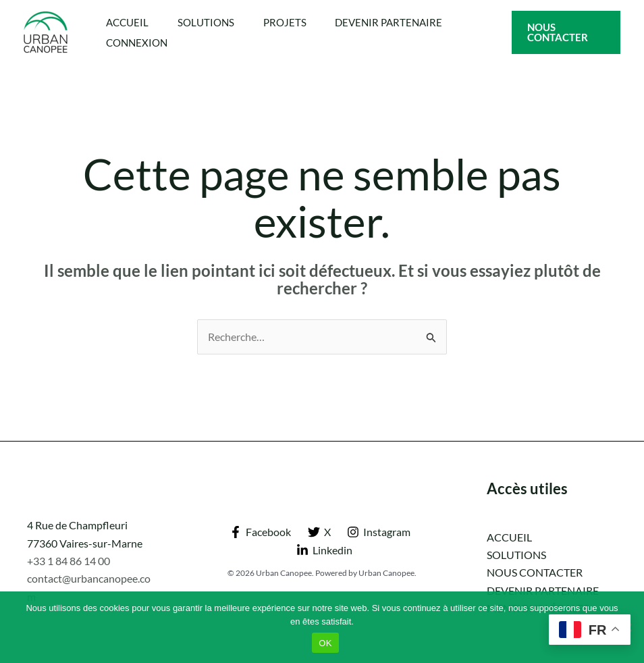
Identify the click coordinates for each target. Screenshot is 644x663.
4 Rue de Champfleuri (77, 525)
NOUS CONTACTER (535, 572)
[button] (567, 32)
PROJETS (294, 22)
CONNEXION (139, 43)
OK (325, 643)
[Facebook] (260, 532)
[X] (319, 532)
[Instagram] (379, 532)
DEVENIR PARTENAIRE (401, 22)
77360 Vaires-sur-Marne (85, 543)
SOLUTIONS (211, 22)
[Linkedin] (324, 550)
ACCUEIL (129, 22)
